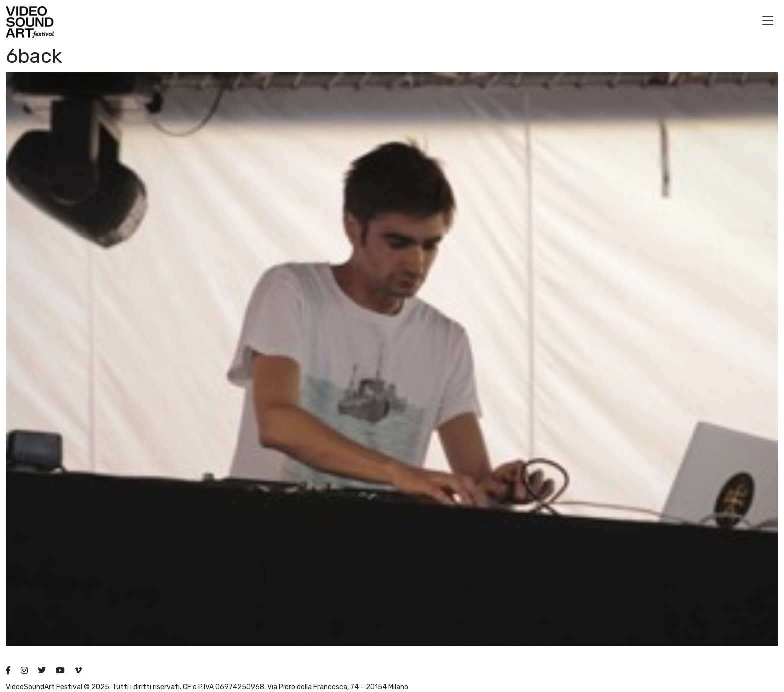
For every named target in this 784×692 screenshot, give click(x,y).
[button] (768, 22)
